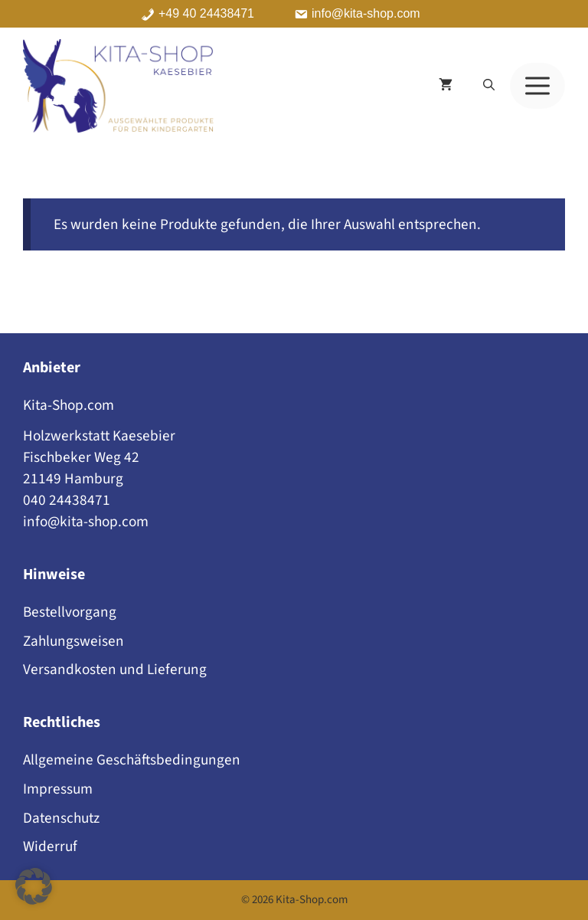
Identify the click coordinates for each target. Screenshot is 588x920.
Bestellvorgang (70, 612)
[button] (489, 86)
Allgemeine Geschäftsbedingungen (132, 760)
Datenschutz (61, 818)
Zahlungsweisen (73, 641)
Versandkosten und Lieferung (115, 670)
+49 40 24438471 (206, 14)
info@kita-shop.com (366, 14)
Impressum (58, 789)
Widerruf (50, 846)
